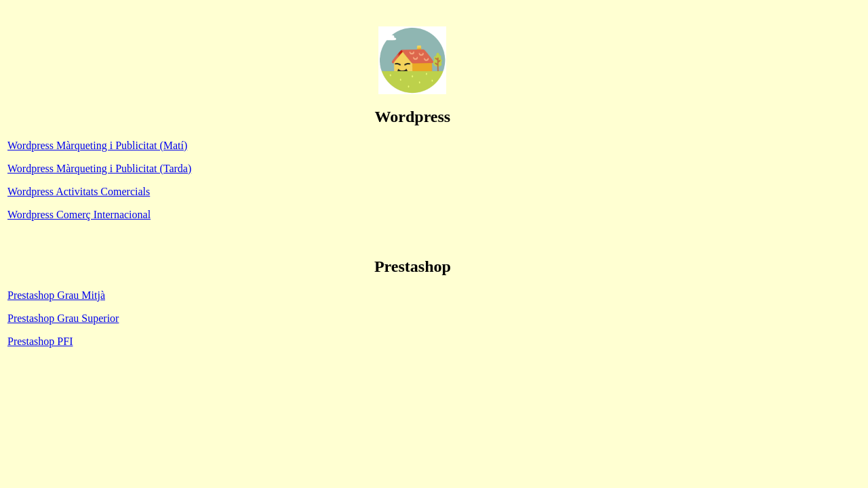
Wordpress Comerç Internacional (79, 215)
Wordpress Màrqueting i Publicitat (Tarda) (99, 168)
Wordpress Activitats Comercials (79, 191)
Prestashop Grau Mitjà (56, 295)
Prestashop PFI (40, 341)
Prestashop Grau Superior (63, 318)
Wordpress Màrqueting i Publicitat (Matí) (97, 145)
